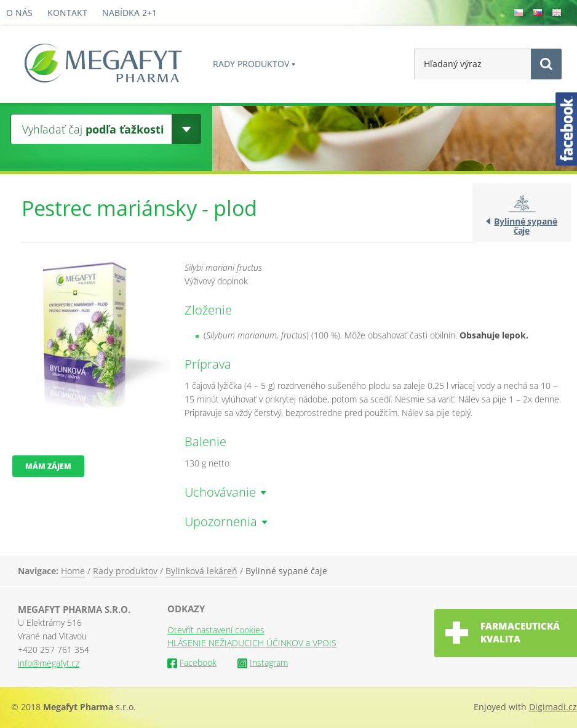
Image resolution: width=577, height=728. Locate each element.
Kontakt (67, 13)
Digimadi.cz (553, 707)
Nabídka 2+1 (129, 13)
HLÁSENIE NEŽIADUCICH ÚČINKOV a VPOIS (252, 643)
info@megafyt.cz (49, 663)
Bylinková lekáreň (201, 571)
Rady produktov (251, 64)
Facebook (192, 662)
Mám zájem (48, 466)
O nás (19, 13)
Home (73, 571)
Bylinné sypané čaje (525, 226)
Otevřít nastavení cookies (216, 630)
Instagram (263, 662)
